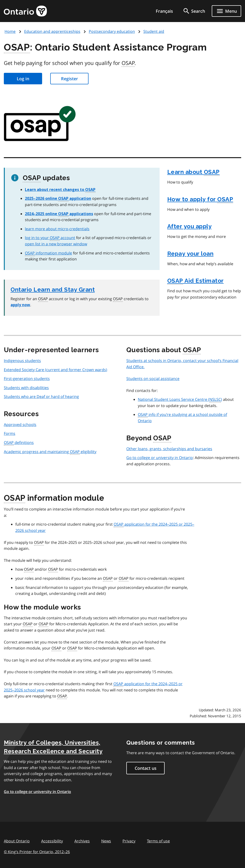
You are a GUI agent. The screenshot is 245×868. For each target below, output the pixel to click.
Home (10, 31)
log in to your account (50, 238)
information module (48, 253)
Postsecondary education (112, 31)
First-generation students (27, 379)
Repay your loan (190, 254)
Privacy (129, 841)
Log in (23, 79)
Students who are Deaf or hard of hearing (41, 397)
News (106, 841)
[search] (194, 11)
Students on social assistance (153, 379)
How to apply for (200, 199)
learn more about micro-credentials (57, 229)
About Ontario (17, 841)
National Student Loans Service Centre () (180, 400)
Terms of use (158, 841)
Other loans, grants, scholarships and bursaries (169, 449)
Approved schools (20, 425)
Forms (10, 433)
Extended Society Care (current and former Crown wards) (56, 370)
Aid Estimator (195, 281)
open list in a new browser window (56, 244)
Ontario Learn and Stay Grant (53, 290)
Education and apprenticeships (52, 31)
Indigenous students (22, 361)
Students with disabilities (26, 388)
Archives (82, 841)
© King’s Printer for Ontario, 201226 (37, 852)
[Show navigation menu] (226, 11)
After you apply (189, 226)
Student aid (154, 31)
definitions (19, 443)
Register (70, 79)
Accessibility (52, 841)
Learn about (193, 172)
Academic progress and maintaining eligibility (50, 452)
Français (164, 11)
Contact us (146, 768)
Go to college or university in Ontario (160, 458)
